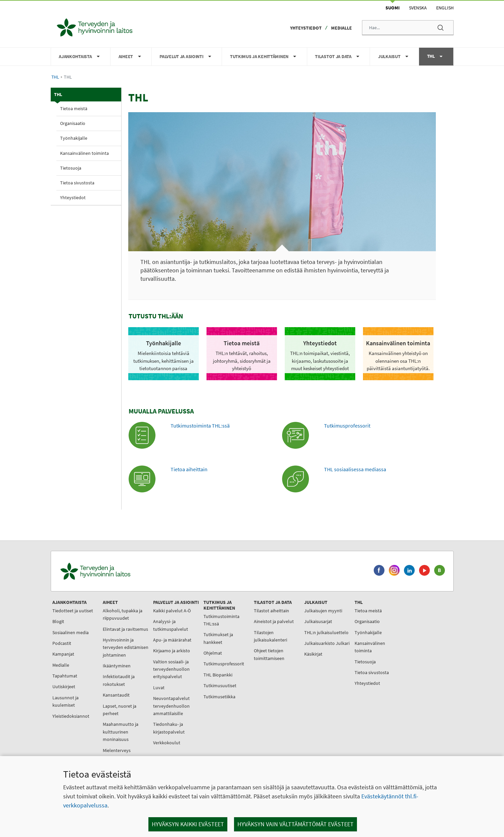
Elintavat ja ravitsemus (125, 629)
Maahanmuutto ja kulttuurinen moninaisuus (121, 732)
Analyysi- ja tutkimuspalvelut (171, 625)
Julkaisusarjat (318, 621)
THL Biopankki (218, 675)
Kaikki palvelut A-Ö (172, 611)
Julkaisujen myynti (323, 611)
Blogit (58, 621)
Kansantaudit (116, 695)
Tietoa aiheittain (189, 469)
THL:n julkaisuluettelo (326, 632)
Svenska (418, 8)
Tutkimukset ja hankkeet (218, 638)
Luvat (159, 688)
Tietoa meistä (74, 108)
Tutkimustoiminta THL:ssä (200, 426)
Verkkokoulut (167, 743)
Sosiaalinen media (71, 632)
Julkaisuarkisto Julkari (327, 643)
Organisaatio (73, 123)
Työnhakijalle (74, 138)
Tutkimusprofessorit (347, 426)
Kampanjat (63, 654)
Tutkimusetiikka (219, 697)
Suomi (393, 8)
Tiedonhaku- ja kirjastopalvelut (169, 728)
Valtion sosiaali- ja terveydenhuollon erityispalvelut (171, 669)
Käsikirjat (313, 654)
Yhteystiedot (306, 28)
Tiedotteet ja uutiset (73, 611)
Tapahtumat (65, 676)
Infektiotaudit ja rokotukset (119, 680)
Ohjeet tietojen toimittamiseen (269, 654)
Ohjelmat (213, 653)
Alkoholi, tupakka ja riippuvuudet (123, 614)
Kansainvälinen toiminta (84, 153)
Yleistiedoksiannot (71, 716)
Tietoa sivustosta (77, 183)
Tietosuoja (71, 168)
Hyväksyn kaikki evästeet (188, 824)
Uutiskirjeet (64, 687)
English (445, 8)
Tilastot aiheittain (271, 611)
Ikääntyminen (117, 666)
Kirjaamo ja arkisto (172, 651)
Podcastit (62, 643)
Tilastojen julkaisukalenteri (270, 636)
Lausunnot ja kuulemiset (65, 701)
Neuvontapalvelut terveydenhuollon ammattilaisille (171, 706)
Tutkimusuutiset (220, 686)
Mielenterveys (117, 750)
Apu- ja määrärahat (172, 640)
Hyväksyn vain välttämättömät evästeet (295, 824)
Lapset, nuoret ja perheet (120, 710)
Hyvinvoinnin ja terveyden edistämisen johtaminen (126, 647)
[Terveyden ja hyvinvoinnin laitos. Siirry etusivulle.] (125, 571)
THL (55, 77)
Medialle (341, 28)
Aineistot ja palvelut (274, 621)
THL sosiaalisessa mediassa (355, 469)
